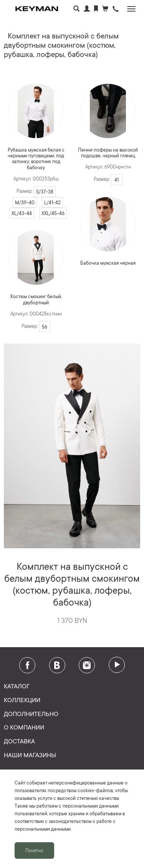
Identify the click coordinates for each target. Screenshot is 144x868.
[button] (116, 9)
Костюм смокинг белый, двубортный (36, 299)
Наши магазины (30, 754)
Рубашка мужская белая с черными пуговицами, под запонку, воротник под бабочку (36, 159)
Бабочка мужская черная (108, 263)
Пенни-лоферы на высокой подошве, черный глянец (108, 153)
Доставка (19, 741)
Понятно (34, 850)
